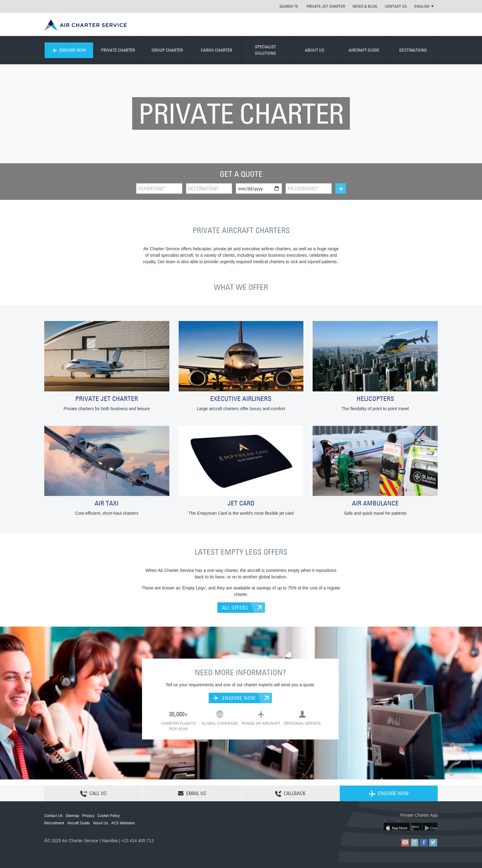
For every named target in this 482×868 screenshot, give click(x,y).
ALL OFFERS (235, 608)
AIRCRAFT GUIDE (364, 50)
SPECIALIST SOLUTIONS (265, 50)
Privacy (88, 816)
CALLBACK (290, 794)
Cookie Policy (109, 816)
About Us (100, 823)
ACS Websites (123, 823)
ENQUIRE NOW (69, 50)
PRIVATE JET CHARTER (326, 6)
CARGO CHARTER (216, 50)
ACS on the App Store (397, 825)
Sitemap (72, 816)
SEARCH (286, 6)
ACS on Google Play (425, 825)
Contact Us (53, 816)
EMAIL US (192, 793)
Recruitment (54, 823)
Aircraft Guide (79, 823)
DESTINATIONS (413, 50)
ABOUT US (315, 50)
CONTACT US (396, 6)
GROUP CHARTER (167, 50)
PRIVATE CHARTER (118, 50)
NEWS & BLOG (365, 6)
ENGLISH (424, 6)
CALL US (93, 794)
